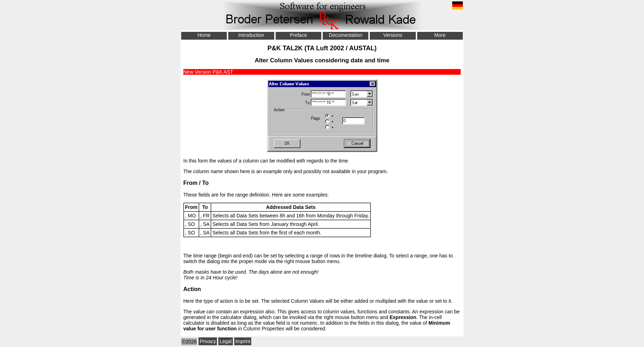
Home (204, 35)
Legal (225, 341)
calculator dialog (238, 317)
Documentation (346, 35)
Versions (393, 35)
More (440, 35)
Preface (298, 35)
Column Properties (264, 329)
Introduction (251, 35)
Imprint (243, 341)
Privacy (208, 341)
